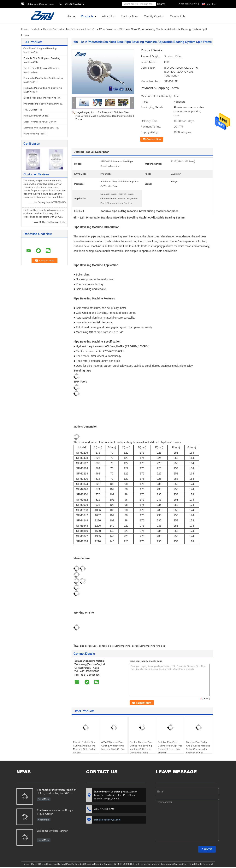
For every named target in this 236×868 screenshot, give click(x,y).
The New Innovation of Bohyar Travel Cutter (55, 812)
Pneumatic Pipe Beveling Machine (41, 104)
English (211, 4)
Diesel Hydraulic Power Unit (38, 122)
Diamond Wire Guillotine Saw (39, 128)
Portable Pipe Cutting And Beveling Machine (66, 29)
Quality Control (154, 16)
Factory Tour (129, 16)
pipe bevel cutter (88, 646)
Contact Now (154, 139)
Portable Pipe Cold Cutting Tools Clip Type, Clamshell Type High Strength (170, 747)
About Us (108, 16)
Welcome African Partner (52, 831)
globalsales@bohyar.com (40, 4)
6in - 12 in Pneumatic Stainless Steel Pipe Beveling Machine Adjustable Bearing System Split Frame (105, 116)
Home (71, 16)
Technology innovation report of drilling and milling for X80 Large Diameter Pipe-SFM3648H (57, 792)
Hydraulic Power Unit (35, 116)
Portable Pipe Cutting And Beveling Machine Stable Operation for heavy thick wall (198, 747)
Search (161, 4)
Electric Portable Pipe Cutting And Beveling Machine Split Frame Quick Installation (141, 747)
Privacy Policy (30, 864)
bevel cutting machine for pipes (148, 646)
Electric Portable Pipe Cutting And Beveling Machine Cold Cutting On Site (85, 747)
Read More (44, 799)
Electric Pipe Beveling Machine (40, 98)
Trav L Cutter (30, 110)
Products (87, 16)
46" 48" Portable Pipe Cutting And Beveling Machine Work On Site (113, 746)
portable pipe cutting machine (115, 646)
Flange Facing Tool (34, 134)
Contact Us (178, 16)
